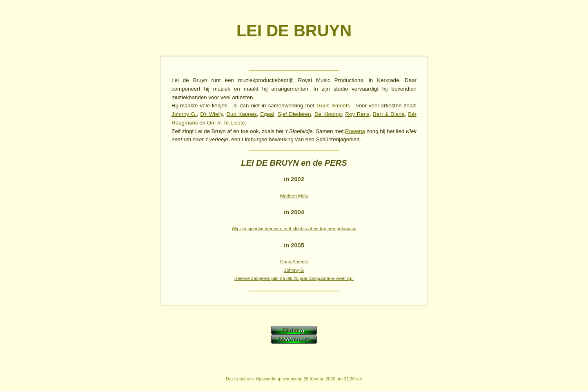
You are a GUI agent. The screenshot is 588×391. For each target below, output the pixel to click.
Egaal (267, 114)
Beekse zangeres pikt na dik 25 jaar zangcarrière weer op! (294, 278)
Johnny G (294, 270)
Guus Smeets (333, 106)
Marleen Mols (294, 196)
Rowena (355, 131)
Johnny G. (184, 114)
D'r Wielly (212, 114)
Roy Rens (357, 114)
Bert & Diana (389, 114)
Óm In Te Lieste (226, 123)
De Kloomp (328, 114)
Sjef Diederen (294, 114)
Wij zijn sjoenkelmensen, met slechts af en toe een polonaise (294, 229)
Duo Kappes (241, 114)
